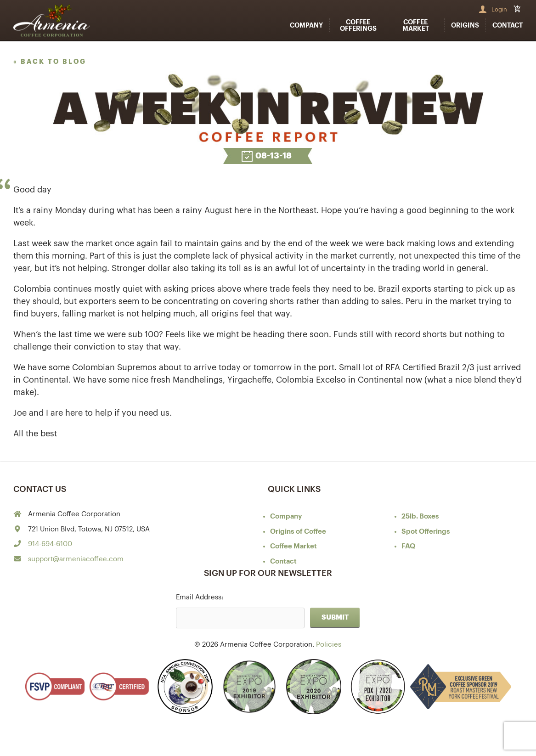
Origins (465, 25)
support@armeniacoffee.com (76, 559)
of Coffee (298, 532)
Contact (508, 25)
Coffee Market (416, 25)
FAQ (408, 546)
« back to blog (50, 62)
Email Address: (200, 597)
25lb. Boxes (420, 516)
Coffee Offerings (358, 25)
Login (499, 9)
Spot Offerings (426, 532)
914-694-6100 (50, 544)
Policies (329, 645)
